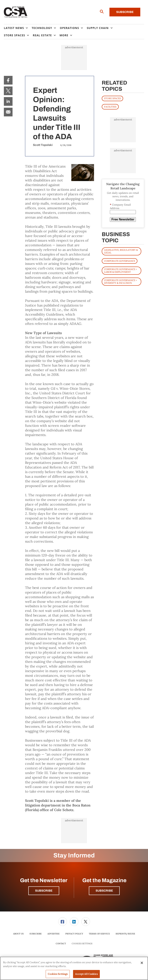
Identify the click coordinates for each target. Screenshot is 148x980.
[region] (74, 968)
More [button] (64, 35)
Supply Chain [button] (98, 28)
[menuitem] (18, 28)
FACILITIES (110, 107)
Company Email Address (120, 206)
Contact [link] (61, 944)
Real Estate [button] (42, 35)
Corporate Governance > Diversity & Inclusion (120, 282)
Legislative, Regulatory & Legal (121, 251)
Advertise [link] (53, 934)
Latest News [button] (14, 28)
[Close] (142, 963)
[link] (8, 80)
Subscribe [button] (44, 891)
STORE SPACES (112, 98)
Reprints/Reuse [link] (125, 934)
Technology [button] (42, 28)
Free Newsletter (123, 219)
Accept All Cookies (86, 974)
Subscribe (125, 12)
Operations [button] (69, 28)
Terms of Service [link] (99, 934)
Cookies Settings (82, 944)
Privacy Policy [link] (74, 934)
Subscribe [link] (36, 934)
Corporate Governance (120, 261)
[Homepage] (16, 12)
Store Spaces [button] (14, 35)
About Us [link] (18, 934)
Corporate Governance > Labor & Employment (120, 271)
